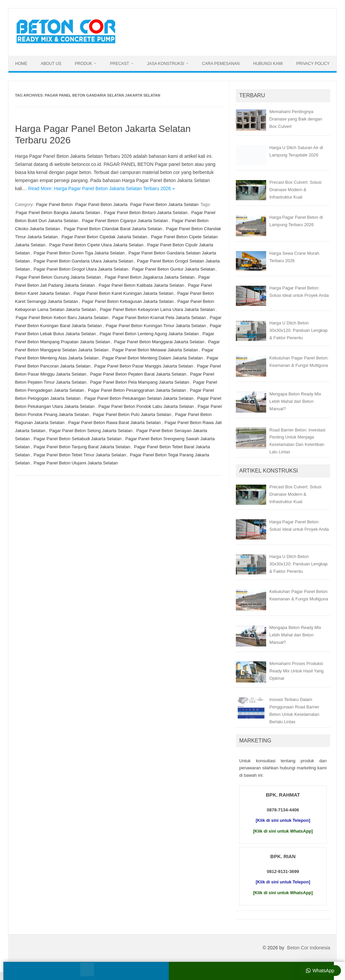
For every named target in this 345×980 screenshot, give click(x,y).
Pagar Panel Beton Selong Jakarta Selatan (91, 431)
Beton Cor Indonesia (309, 948)
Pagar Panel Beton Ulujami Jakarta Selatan (76, 463)
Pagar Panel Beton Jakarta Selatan (164, 204)
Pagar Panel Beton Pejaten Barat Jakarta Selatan (138, 374)
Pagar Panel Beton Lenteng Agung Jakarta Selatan (149, 334)
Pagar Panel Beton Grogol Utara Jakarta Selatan (81, 269)
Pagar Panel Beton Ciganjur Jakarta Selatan (125, 221)
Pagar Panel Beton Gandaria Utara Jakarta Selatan (84, 261)
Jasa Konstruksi (166, 64)
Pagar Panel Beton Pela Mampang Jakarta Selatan (139, 382)
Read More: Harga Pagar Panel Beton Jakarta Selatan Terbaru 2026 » (101, 188)
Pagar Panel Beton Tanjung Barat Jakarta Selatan (82, 447)
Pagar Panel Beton (54, 204)
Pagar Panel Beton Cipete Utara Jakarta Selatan (96, 245)
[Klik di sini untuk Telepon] (283, 820)
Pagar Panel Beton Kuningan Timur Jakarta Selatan (156, 326)
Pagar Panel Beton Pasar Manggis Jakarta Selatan (144, 366)
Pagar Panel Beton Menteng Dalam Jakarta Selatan (153, 358)
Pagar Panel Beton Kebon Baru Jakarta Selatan (62, 318)
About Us (51, 64)
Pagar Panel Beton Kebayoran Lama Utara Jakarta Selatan (157, 309)
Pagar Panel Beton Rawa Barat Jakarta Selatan (114, 423)
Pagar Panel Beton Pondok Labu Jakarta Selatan (146, 406)
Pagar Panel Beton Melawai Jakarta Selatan (155, 350)
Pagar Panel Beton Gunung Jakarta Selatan (58, 277)
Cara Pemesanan (221, 64)
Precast (119, 64)
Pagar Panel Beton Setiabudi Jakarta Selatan (78, 439)
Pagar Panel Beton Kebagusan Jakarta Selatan (128, 301)
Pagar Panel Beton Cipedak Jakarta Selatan (104, 237)
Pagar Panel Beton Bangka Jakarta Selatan (58, 213)
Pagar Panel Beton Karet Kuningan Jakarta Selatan (123, 293)
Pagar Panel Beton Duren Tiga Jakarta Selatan (79, 253)
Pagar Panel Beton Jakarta (101, 204)
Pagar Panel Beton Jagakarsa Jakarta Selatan (150, 277)
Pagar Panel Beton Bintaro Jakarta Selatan (146, 213)
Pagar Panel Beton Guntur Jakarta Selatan (174, 269)
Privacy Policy (313, 64)
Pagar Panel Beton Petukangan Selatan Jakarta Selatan (139, 398)
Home (21, 64)
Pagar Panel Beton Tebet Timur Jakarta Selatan (80, 455)
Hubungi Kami (268, 64)
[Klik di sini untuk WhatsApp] (283, 831)
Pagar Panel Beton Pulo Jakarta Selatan (132, 414)
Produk (83, 64)
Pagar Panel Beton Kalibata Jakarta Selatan (142, 285)
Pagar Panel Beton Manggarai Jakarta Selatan (159, 342)
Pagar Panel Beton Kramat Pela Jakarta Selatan (159, 318)
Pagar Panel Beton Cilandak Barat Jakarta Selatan (113, 229)
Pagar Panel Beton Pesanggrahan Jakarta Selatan (137, 390)
